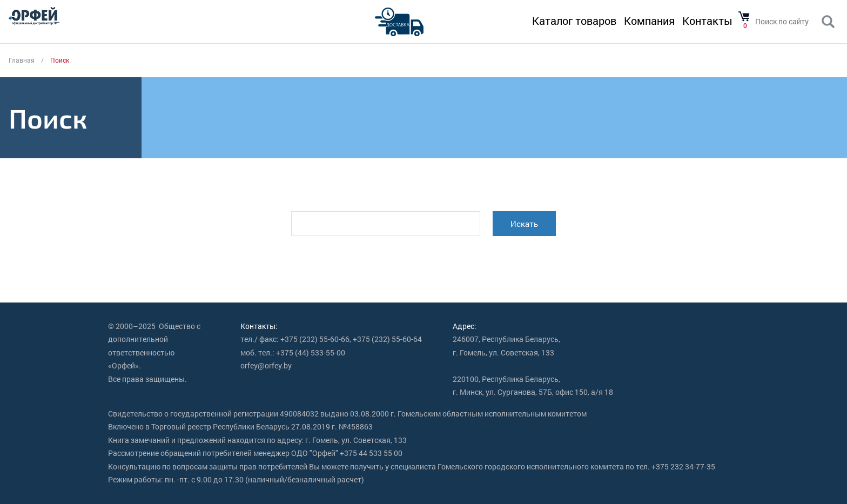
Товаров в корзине (744, 17)
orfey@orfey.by (266, 365)
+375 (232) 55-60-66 (315, 339)
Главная (22, 60)
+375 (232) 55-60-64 (387, 339)
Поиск (828, 22)
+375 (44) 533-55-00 (311, 352)
